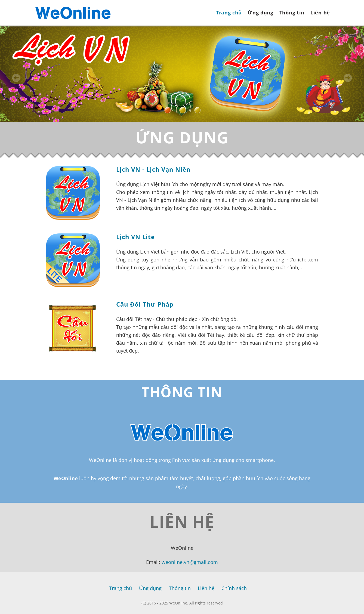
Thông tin (292, 13)
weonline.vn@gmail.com (190, 562)
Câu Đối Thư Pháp (145, 304)
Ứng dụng (261, 13)
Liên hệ (320, 13)
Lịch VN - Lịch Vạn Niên (153, 169)
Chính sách (234, 588)
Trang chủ (229, 13)
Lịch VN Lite (135, 237)
